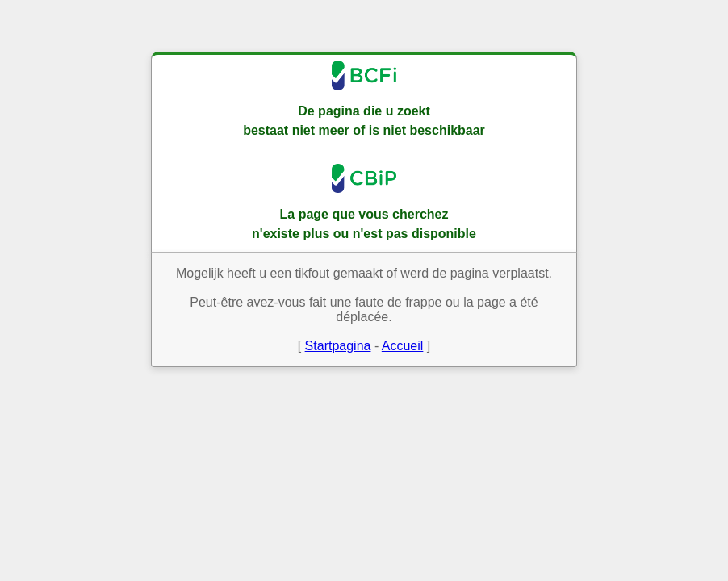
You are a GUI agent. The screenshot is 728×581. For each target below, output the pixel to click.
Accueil (403, 346)
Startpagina (338, 346)
